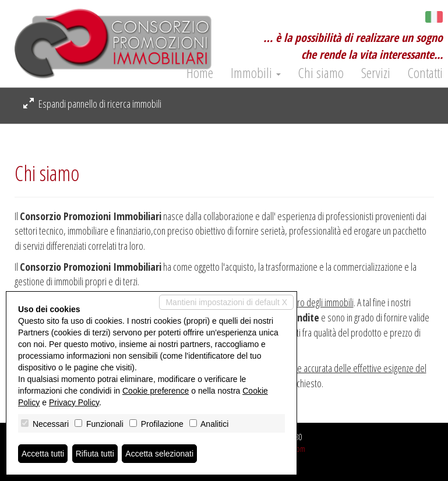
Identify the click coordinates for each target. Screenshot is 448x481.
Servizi (376, 73)
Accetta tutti (43, 454)
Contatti (425, 73)
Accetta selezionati (159, 454)
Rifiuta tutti (95, 454)
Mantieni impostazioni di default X (226, 302)
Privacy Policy (74, 402)
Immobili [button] (256, 73)
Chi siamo (321, 73)
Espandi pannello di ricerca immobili (92, 104)
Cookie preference (156, 391)
